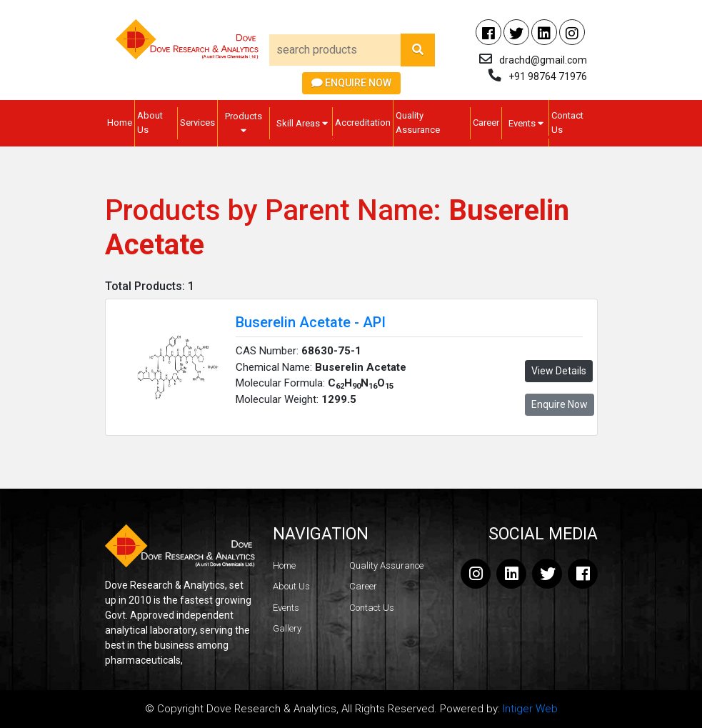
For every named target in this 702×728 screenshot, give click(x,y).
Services (197, 123)
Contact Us (567, 123)
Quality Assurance (418, 123)
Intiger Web (530, 709)
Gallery (287, 628)
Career (486, 123)
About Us (150, 123)
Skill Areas (302, 123)
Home (120, 123)
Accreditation (363, 123)
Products (244, 123)
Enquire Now (351, 83)
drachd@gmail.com (543, 60)
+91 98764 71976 (548, 76)
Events (526, 123)
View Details (559, 371)
